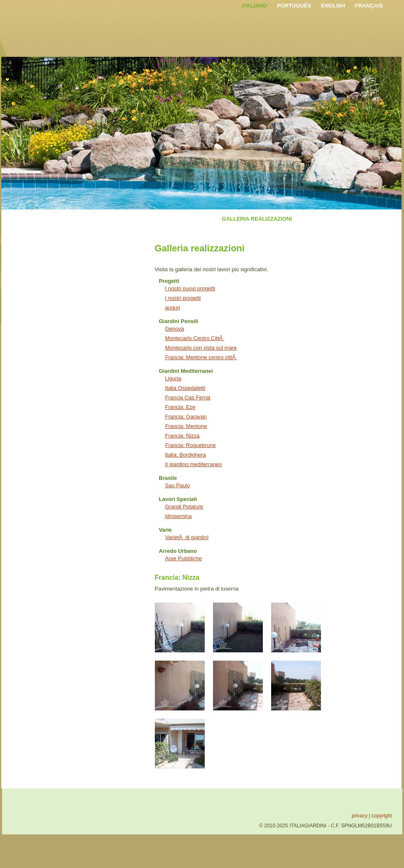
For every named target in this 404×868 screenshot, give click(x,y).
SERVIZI (133, 219)
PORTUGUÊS (294, 6)
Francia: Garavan (186, 417)
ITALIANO (255, 6)
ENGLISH (333, 6)
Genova (175, 329)
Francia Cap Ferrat (188, 398)
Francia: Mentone (186, 426)
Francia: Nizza (182, 436)
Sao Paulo (178, 485)
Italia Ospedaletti (185, 388)
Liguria (173, 378)
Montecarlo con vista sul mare (201, 348)
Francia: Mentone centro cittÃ (201, 357)
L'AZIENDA (99, 219)
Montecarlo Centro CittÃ (195, 338)
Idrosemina (179, 516)
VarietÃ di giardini (187, 537)
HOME (66, 219)
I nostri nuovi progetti (190, 288)
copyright (382, 816)
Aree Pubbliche (184, 558)
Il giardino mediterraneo (194, 464)
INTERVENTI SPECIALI (183, 219)
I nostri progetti (183, 298)
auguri (173, 308)
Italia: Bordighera (186, 455)
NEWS (310, 219)
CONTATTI (341, 219)
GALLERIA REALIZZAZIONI (257, 219)
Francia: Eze (180, 407)
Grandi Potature (184, 507)
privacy (360, 816)
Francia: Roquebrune (191, 445)
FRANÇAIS (369, 6)
